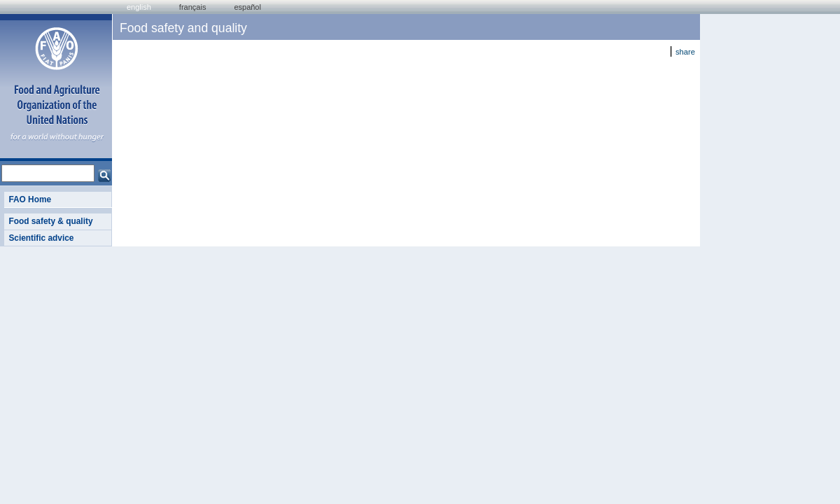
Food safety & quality (50, 221)
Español (247, 7)
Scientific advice (41, 238)
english (139, 7)
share (685, 52)
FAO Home (30, 199)
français (193, 7)
